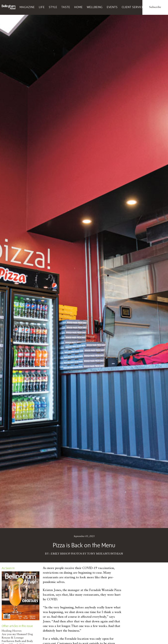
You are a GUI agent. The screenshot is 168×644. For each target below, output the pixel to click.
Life (42, 7)
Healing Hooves (12, 631)
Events (112, 7)
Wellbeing (95, 7)
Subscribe (155, 7)
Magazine (27, 7)
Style (53, 7)
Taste (66, 7)
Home (78, 7)
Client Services (134, 7)
